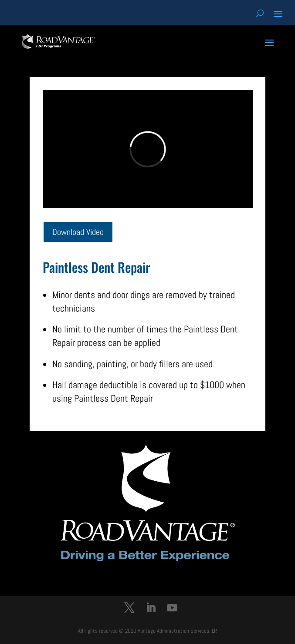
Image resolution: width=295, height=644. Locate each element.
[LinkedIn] (151, 609)
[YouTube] (172, 609)
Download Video (78, 232)
